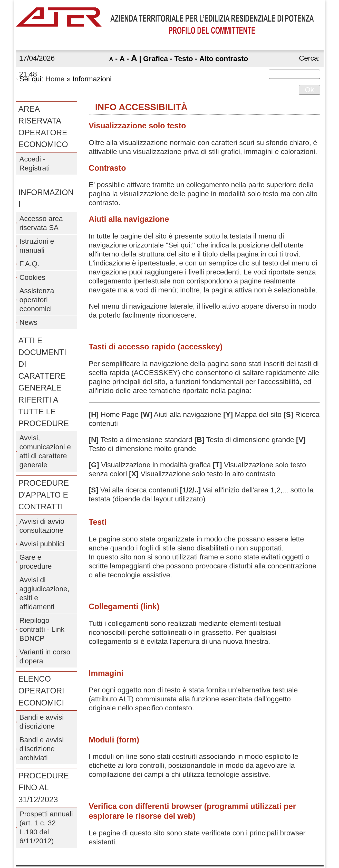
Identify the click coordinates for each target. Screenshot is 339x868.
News (28, 322)
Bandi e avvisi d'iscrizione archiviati (42, 749)
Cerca (308, 58)
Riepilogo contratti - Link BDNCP (42, 629)
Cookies (32, 277)
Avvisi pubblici (42, 544)
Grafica (156, 59)
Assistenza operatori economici (37, 300)
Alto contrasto (224, 59)
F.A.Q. (30, 264)
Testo (184, 59)
